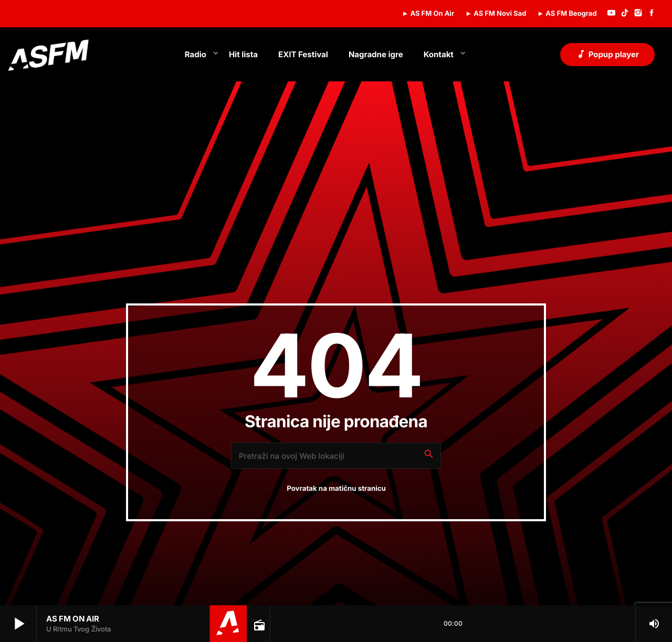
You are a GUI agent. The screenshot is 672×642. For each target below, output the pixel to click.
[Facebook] (652, 14)
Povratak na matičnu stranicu (336, 489)
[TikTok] (625, 14)
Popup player (607, 54)
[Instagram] (638, 14)
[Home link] (48, 55)
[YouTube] (612, 14)
